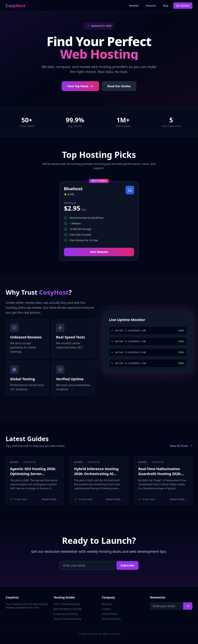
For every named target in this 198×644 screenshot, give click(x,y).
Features (151, 6)
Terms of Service (111, 619)
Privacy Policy (110, 614)
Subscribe (127, 565)
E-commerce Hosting (66, 614)
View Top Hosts (80, 86)
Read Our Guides (119, 86)
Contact (106, 609)
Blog (166, 6)
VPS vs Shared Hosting (67, 604)
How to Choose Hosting (67, 619)
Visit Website (99, 252)
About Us (107, 604)
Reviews (134, 6)
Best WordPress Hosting (68, 609)
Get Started (183, 6)
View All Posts (181, 446)
